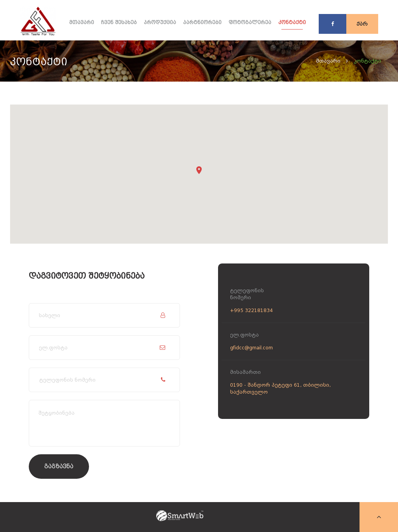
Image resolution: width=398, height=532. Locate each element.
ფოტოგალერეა (250, 23)
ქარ (362, 24)
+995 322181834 (251, 310)
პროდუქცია (160, 23)
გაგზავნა (59, 466)
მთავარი (82, 23)
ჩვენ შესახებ (119, 23)
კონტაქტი (292, 23)
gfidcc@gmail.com (251, 348)
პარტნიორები (202, 23)
